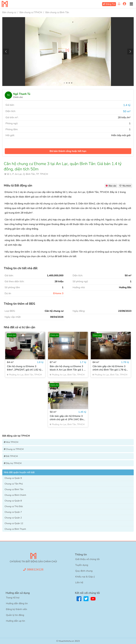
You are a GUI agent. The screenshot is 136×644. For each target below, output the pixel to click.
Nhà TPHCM (12, 442)
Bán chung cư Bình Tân (57, 12)
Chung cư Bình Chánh (15, 495)
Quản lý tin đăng (15, 615)
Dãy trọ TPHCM (14, 463)
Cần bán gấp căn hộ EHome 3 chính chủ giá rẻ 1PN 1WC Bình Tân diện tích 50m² (67, 418)
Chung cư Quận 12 (14, 523)
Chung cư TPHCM (15, 449)
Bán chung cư (9, 12)
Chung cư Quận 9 (13, 478)
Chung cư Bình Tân (14, 489)
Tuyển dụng (82, 565)
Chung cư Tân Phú (14, 484)
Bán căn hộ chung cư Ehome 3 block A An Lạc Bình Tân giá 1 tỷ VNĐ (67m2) (68, 368)
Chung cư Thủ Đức (14, 506)
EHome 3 (58, 293)
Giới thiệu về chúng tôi (87, 559)
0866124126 (35, 570)
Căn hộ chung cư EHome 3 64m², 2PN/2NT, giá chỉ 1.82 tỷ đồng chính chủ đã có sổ (24, 368)
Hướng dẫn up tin (16, 621)
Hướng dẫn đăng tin (17, 603)
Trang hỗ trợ (13, 598)
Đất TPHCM (12, 456)
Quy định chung (84, 571)
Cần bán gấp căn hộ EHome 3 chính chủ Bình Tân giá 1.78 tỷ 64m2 (109, 368)
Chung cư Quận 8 (13, 501)
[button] (130, 52)
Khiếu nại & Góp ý (85, 577)
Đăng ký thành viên (17, 609)
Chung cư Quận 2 (13, 518)
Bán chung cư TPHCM (31, 12)
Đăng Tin (110, 4)
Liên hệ (79, 583)
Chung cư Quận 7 (13, 512)
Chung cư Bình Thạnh (15, 529)
